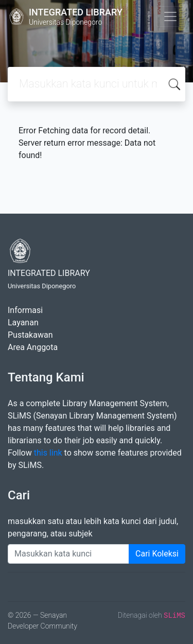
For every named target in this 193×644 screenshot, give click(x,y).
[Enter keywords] (68, 554)
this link (48, 453)
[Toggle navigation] (170, 16)
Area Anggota (33, 347)
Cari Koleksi (157, 554)
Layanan (23, 323)
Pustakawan (30, 335)
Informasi (25, 310)
